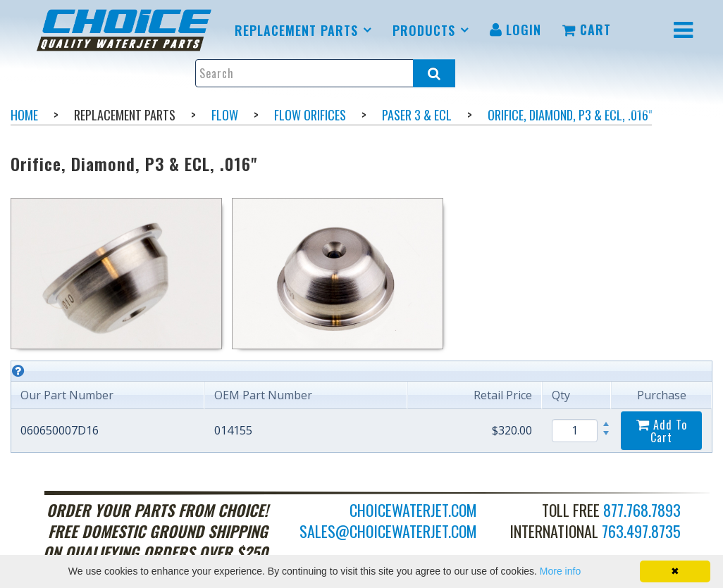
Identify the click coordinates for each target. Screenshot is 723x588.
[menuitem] (126, 30)
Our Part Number (67, 395)
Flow (225, 115)
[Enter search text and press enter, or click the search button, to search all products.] (325, 73)
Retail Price (503, 395)
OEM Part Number (263, 395)
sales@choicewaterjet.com (388, 531)
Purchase (662, 395)
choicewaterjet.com (413, 510)
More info (560, 571)
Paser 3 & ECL (417, 115)
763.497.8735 (641, 531)
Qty (561, 395)
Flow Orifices (310, 115)
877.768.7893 (642, 510)
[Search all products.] (434, 73)
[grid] (361, 407)
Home (24, 115)
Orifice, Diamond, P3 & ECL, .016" (570, 115)
